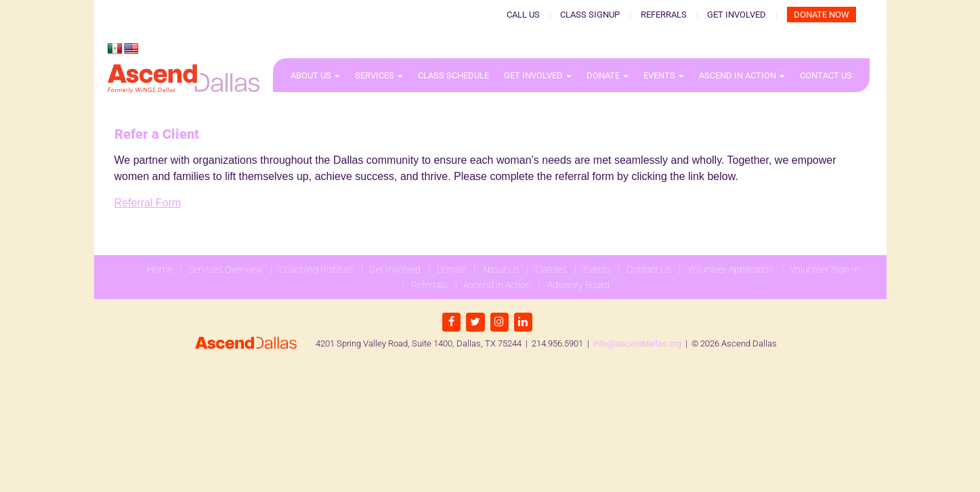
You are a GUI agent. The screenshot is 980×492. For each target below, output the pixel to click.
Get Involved (737, 15)
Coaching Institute (316, 269)
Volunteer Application (731, 269)
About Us (315, 75)
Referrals (664, 15)
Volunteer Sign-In (825, 269)
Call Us (523, 15)
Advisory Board (578, 285)
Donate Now (822, 15)
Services (379, 75)
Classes (551, 269)
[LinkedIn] (523, 322)
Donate (608, 75)
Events (664, 75)
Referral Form (148, 203)
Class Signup (590, 15)
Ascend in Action (742, 75)
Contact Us (826, 75)
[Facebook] (451, 322)
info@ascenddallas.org (637, 343)
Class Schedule (453, 75)
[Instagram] (499, 322)
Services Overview (226, 269)
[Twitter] (475, 322)
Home (160, 269)
